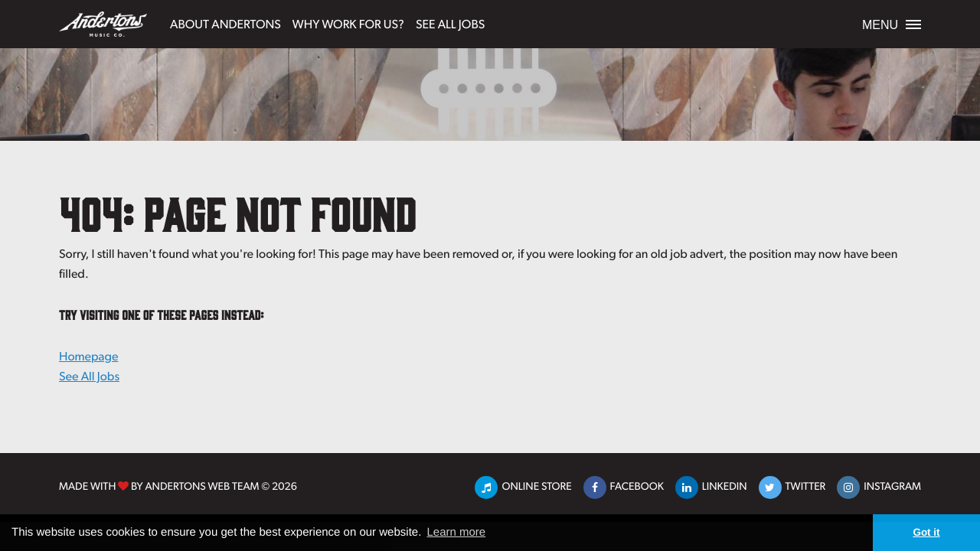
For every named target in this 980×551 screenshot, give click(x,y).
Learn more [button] (456, 532)
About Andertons (225, 23)
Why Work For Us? (348, 23)
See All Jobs (450, 23)
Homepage (88, 356)
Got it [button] (926, 532)
